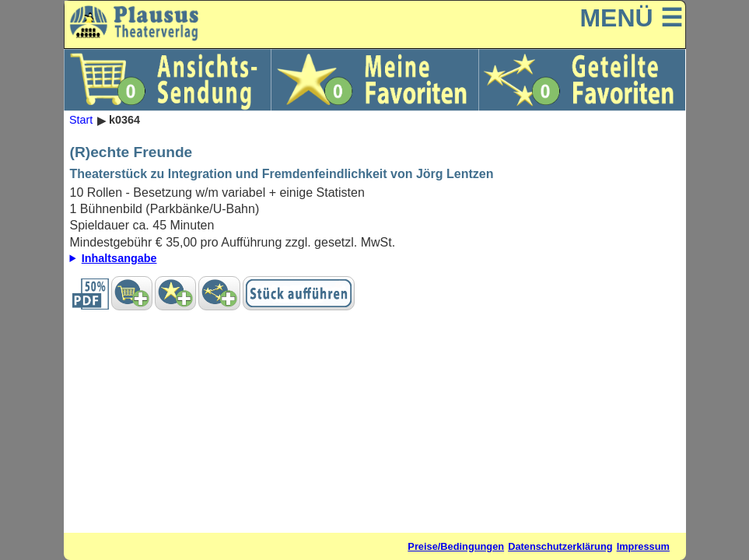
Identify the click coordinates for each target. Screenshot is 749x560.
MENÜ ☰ (631, 18)
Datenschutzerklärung (560, 546)
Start (81, 121)
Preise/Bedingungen (456, 546)
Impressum (643, 546)
